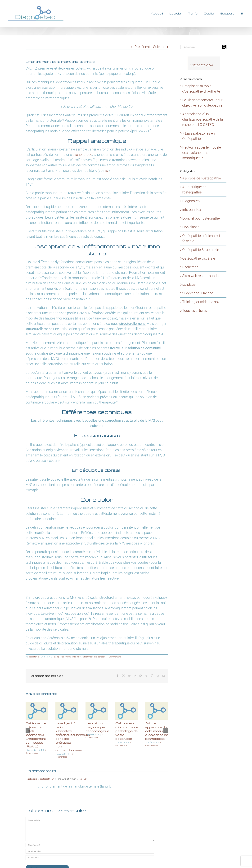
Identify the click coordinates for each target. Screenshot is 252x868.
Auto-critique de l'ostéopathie (194, 190)
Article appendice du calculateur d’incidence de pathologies (157, 731)
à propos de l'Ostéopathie (65, 657)
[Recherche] (224, 47)
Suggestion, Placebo (198, 293)
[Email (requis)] (90, 851)
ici (107, 171)
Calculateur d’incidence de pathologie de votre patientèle (127, 731)
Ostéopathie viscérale (199, 258)
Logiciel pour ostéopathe (201, 218)
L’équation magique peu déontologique (97, 727)
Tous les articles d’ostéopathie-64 (40, 779)
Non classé (191, 227)
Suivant (159, 47)
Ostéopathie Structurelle (87, 657)
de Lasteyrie (34, 657)
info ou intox (192, 210)
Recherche (190, 267)
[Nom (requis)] (90, 845)
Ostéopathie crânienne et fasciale (201, 238)
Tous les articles (195, 311)
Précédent (142, 47)
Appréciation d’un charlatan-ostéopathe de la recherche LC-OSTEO (203, 119)
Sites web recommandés (201, 276)
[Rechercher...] (201, 47)
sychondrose (82, 155)
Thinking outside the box (201, 302)
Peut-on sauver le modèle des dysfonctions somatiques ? (202, 153)
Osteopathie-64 (201, 65)
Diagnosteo (191, 201)
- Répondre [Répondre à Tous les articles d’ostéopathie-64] (83, 779)
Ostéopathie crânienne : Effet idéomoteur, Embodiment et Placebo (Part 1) (36, 735)
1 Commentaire (114, 657)
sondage (102, 657)
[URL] (90, 858)
